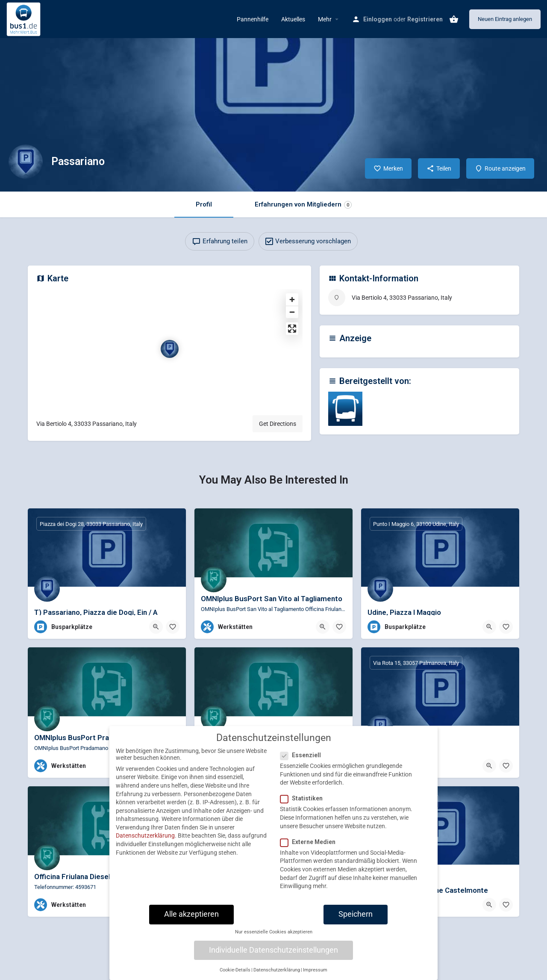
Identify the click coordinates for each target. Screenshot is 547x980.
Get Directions (278, 424)
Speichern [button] (356, 921)
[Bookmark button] (173, 627)
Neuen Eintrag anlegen (505, 19)
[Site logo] (25, 18)
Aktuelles (293, 19)
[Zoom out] (292, 312)
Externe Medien (310, 849)
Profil (204, 204)
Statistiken (304, 806)
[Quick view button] (156, 627)
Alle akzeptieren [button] (191, 921)
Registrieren (425, 19)
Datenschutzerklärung (145, 843)
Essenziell (303, 762)
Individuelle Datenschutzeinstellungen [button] (273, 957)
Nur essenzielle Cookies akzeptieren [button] (274, 939)
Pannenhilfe (253, 19)
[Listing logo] (26, 162)
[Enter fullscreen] (292, 329)
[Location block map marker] (170, 349)
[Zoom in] (292, 300)
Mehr (325, 19)
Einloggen (378, 19)
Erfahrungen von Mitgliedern (303, 205)
